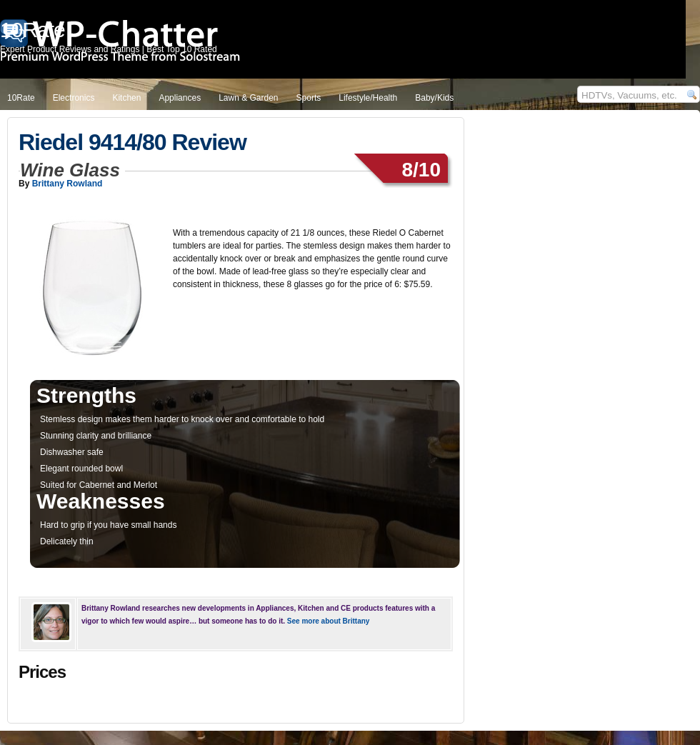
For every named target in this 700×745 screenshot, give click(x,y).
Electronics (74, 98)
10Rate (21, 98)
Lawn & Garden (248, 98)
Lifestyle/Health (368, 98)
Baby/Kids (434, 98)
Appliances (180, 98)
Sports (309, 98)
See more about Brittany (329, 621)
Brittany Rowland (67, 184)
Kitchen (126, 98)
